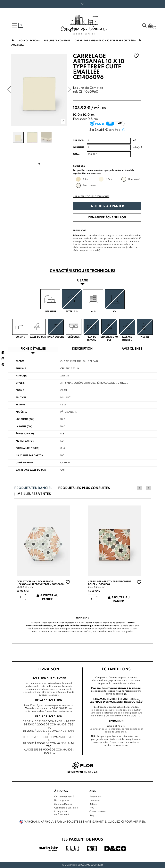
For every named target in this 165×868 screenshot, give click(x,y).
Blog (92, 815)
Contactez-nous (98, 812)
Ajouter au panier (107, 206)
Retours (93, 804)
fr (21, 25)
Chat (89, 632)
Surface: (78, 141)
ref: (75, 92)
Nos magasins (62, 800)
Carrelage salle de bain (31, 470)
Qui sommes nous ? (64, 797)
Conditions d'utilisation (66, 808)
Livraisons (95, 800)
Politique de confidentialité (62, 813)
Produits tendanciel (33, 488)
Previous (143, 488)
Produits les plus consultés (84, 488)
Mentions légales (63, 804)
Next (149, 488)
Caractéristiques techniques (91, 197)
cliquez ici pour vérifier (126, 822)
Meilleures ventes (34, 494)
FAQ (92, 808)
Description (82, 349)
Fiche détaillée (33, 349)
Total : (77, 154)
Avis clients (132, 349)
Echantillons (95, 797)
